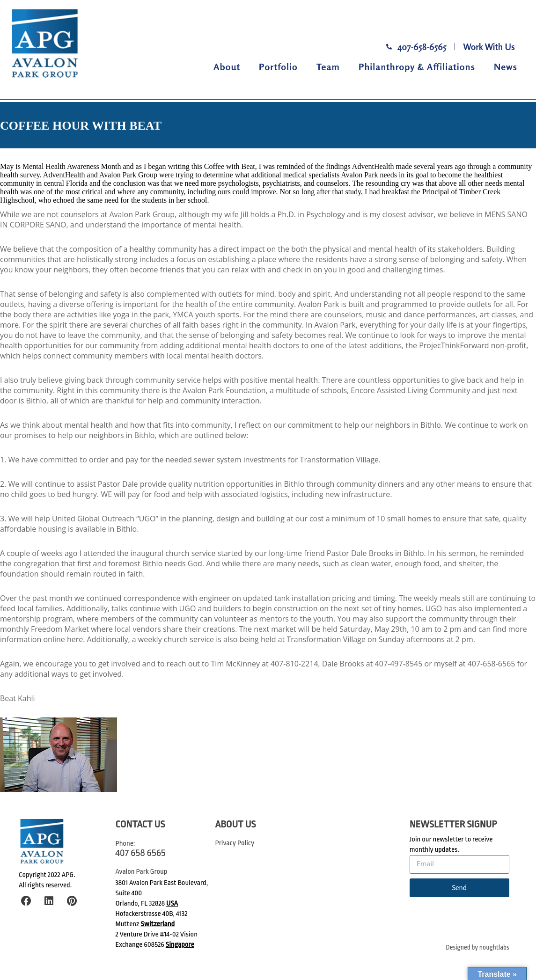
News (506, 67)
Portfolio (278, 67)
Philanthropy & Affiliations (417, 67)
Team (328, 67)
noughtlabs (494, 947)
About (227, 67)
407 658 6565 (141, 853)
